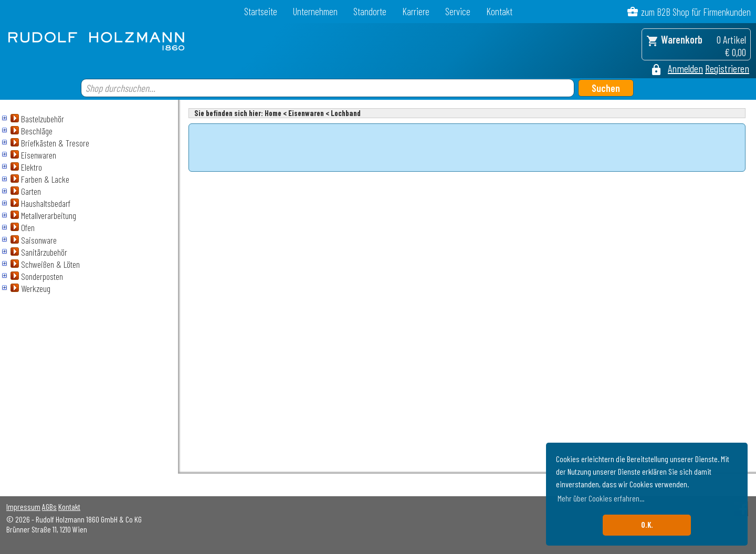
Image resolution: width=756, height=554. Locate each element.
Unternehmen (315, 11)
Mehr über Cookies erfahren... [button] (601, 498)
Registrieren (727, 68)
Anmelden (685, 68)
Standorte (370, 11)
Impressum (23, 506)
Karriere (416, 11)
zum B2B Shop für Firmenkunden (696, 12)
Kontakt (499, 11)
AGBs (49, 506)
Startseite (261, 11)
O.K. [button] (647, 525)
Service (458, 11)
